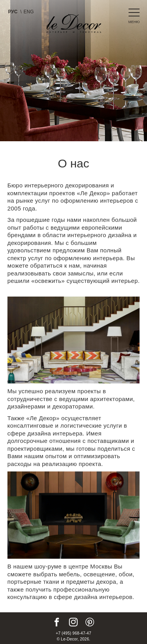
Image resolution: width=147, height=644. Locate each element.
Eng (29, 12)
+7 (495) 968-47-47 (73, 633)
